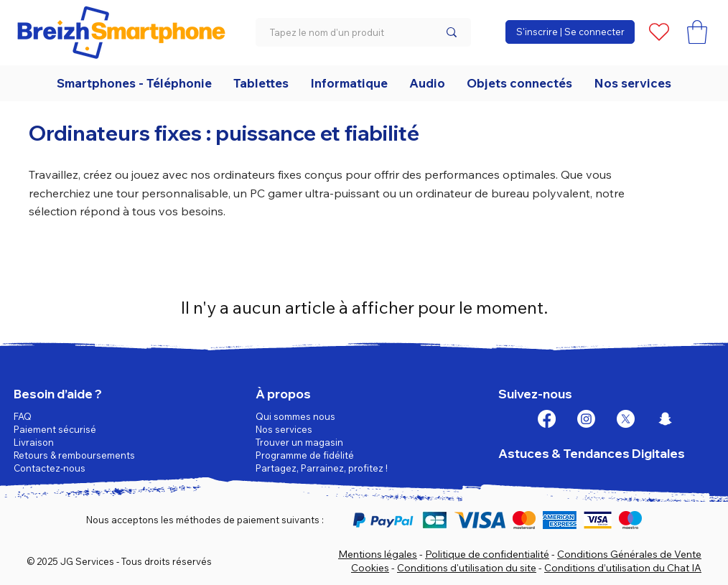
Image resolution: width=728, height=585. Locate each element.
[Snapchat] (665, 419)
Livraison (34, 442)
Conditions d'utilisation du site (467, 568)
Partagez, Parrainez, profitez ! (322, 468)
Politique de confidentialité (487, 554)
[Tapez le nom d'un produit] (343, 32)
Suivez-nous (535, 394)
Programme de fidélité (305, 455)
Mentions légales (378, 554)
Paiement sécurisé (55, 429)
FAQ (23, 416)
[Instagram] (586, 419)
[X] (626, 419)
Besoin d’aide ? (58, 394)
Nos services (284, 429)
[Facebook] (547, 419)
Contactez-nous (50, 468)
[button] (697, 32)
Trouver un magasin (299, 442)
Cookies (370, 568)
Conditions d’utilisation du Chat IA (623, 568)
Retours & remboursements (74, 455)
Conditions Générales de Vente (629, 554)
